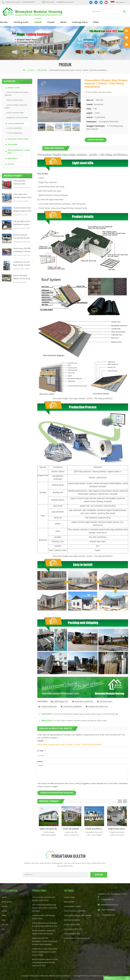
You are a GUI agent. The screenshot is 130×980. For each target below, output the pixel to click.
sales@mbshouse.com (65, 2)
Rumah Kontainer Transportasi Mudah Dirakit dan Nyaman (21, 237)
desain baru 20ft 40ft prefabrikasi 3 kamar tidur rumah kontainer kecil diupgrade (22, 250)
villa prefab (42, 70)
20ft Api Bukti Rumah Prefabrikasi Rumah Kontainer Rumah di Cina (22, 223)
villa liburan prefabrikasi (71, 707)
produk (38, 22)
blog (4, 920)
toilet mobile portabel (72, 920)
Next (125, 801)
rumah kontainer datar (14, 113)
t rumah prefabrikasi (13, 133)
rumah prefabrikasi (16, 124)
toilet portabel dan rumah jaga (19, 152)
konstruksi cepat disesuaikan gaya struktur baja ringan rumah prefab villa (86, 714)
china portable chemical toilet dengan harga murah (22, 183)
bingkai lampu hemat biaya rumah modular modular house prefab (118, 829)
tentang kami (21, 22)
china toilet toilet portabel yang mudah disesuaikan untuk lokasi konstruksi (22, 196)
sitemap (5, 925)
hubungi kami (80, 22)
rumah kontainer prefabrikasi (75, 911)
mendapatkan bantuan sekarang (57, 793)
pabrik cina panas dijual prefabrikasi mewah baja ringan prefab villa (49, 829)
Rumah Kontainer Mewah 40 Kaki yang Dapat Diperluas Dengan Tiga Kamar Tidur (22, 277)
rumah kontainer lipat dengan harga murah (22, 210)
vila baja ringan (104, 702)
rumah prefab (69, 897)
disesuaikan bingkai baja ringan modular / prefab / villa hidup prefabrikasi (69, 745)
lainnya (11, 164)
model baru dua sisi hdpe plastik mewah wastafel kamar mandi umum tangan (23, 264)
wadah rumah (14, 88)
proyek (51, 22)
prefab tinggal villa (59, 702)
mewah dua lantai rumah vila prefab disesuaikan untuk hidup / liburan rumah (95, 829)
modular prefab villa (47, 707)
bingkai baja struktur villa (97, 707)
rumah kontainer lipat (14, 100)
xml (3, 929)
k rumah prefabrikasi (13, 128)
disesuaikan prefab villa (83, 702)
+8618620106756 (28, 2)
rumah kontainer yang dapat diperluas (17, 94)
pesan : (41, 761)
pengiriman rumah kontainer (16, 118)
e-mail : (42, 751)
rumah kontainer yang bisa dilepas (16, 106)
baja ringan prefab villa (73, 929)
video (96, 22)
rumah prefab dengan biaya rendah (78, 916)
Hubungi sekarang (96, 140)
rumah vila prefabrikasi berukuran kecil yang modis (72, 829)
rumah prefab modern (72, 906)
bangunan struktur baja (18, 139)
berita (63, 22)
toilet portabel (69, 902)
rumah (4, 22)
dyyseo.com (104, 976)
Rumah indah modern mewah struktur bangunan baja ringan (80, 721)
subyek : (42, 741)
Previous (120, 801)
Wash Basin (13, 159)
